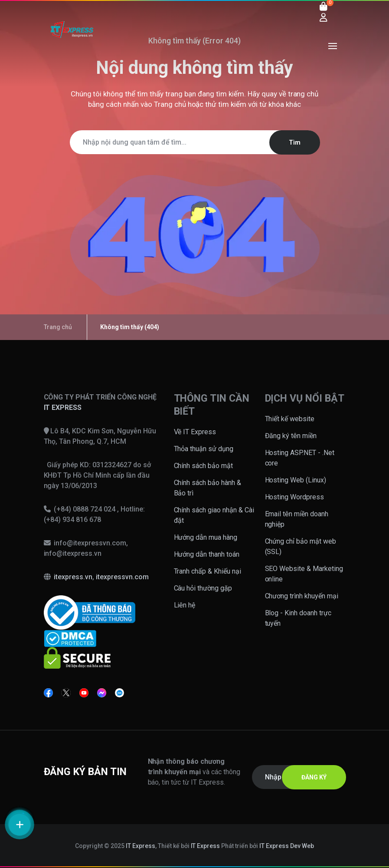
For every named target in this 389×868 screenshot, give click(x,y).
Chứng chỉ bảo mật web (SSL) (301, 546)
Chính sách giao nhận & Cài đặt (214, 515)
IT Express (141, 846)
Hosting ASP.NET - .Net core (300, 458)
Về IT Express (195, 432)
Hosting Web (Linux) (296, 480)
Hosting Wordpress (295, 497)
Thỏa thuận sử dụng (204, 449)
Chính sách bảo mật (204, 466)
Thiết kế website (290, 419)
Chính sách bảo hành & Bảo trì (208, 488)
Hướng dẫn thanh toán (207, 554)
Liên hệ (185, 605)
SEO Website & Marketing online (304, 574)
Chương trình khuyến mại (302, 596)
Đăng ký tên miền (291, 436)
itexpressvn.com (122, 577)
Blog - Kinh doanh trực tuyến (298, 618)
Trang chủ (170, 104)
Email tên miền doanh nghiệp (297, 519)
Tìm (295, 142)
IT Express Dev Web (287, 846)
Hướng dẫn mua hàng (206, 537)
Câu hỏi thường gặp (203, 588)
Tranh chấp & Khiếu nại (208, 571)
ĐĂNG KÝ (314, 777)
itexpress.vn (73, 577)
